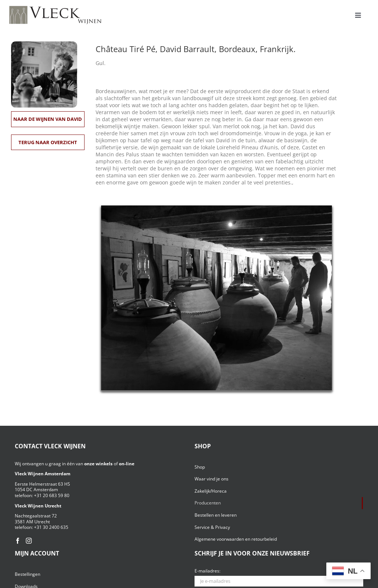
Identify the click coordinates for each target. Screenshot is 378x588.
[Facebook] (18, 541)
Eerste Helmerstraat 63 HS (42, 484)
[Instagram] (29, 541)
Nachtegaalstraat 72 (36, 516)
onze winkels (98, 464)
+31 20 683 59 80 (52, 495)
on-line (127, 464)
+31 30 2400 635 (51, 527)
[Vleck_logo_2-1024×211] (55, 8)
